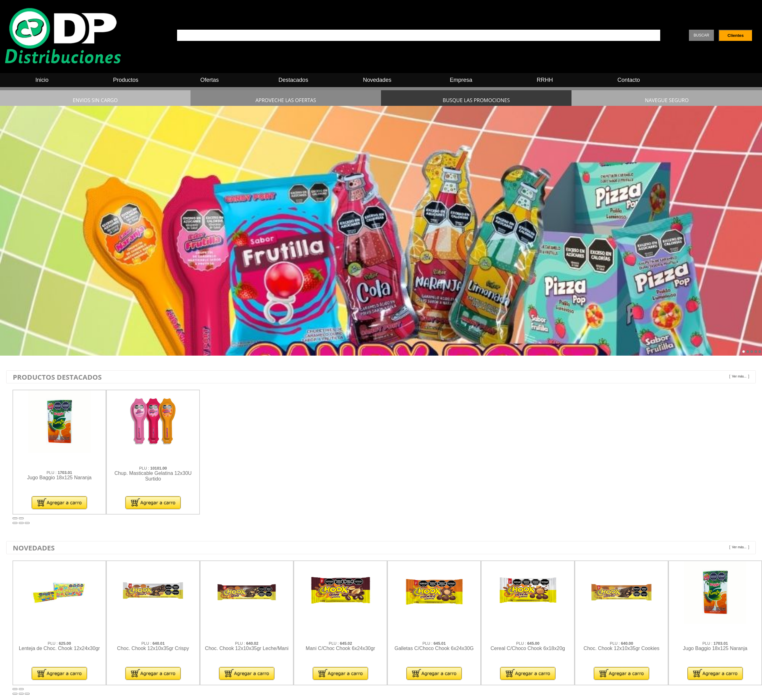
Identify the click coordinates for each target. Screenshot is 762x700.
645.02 (346, 643)
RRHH (545, 80)
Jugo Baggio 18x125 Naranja (59, 478)
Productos (126, 80)
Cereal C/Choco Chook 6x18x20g (528, 648)
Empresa (461, 80)
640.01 (158, 643)
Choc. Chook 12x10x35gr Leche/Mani (247, 648)
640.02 (252, 643)
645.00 (533, 643)
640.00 (627, 643)
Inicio (42, 80)
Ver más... (739, 376)
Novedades (377, 80)
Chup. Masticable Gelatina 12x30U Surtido (153, 476)
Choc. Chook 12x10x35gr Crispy (153, 648)
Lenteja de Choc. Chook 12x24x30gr (59, 648)
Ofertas (209, 80)
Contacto (629, 80)
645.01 (440, 643)
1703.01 (65, 473)
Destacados (293, 80)
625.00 (65, 643)
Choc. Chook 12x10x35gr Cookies (622, 648)
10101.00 (158, 468)
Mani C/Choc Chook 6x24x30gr (340, 648)
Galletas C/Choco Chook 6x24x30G (434, 648)
